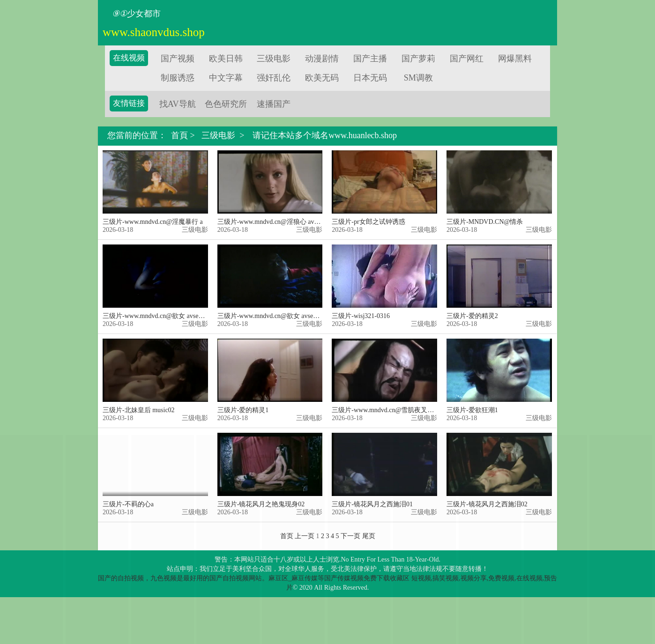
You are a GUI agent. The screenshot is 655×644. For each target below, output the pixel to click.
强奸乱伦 (274, 78)
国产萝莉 (418, 59)
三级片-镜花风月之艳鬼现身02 (261, 504)
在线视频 (129, 58)
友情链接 (129, 103)
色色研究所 (226, 104)
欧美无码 (322, 78)
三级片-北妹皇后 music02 (139, 410)
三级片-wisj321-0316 (361, 316)
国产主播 (370, 59)
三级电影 (274, 59)
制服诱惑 (178, 78)
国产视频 (178, 59)
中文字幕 (226, 78)
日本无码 (370, 78)
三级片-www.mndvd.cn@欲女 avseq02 (270, 316)
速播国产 (274, 104)
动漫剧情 (322, 59)
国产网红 (467, 59)
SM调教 (418, 78)
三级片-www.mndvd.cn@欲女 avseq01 (155, 316)
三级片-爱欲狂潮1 (472, 410)
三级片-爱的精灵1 (243, 410)
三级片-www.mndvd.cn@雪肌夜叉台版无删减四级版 (406, 410)
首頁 (179, 136)
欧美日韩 (226, 59)
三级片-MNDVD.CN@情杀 (485, 222)
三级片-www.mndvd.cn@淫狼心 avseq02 (273, 222)
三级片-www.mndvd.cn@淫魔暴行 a (153, 222)
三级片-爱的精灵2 (472, 316)
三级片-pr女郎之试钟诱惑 (368, 222)
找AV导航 (178, 104)
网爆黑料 (515, 59)
